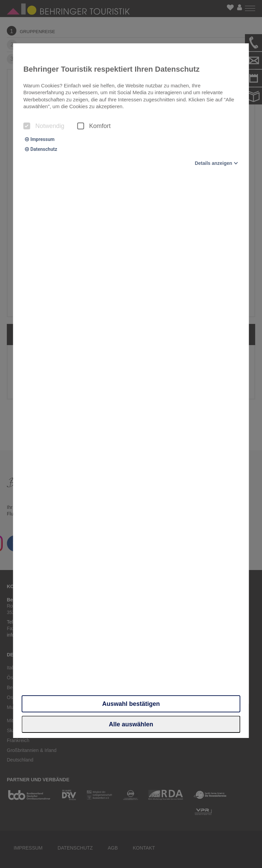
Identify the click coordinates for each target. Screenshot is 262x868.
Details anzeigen (214, 163)
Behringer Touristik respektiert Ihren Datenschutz (111, 69)
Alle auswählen (131, 724)
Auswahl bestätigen (131, 704)
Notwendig (44, 126)
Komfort (94, 126)
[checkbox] (27, 126)
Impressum (40, 139)
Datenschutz (41, 149)
